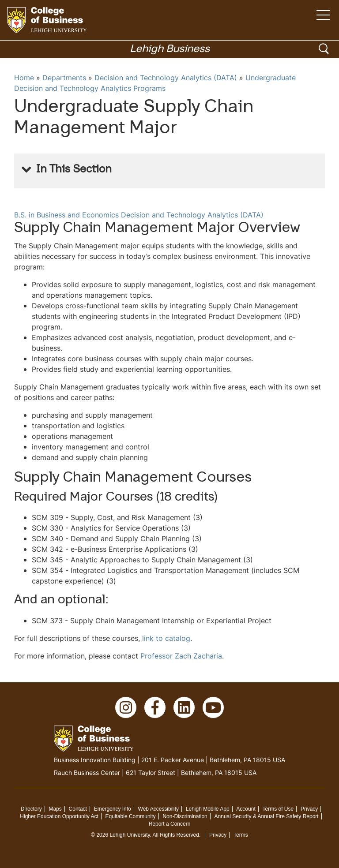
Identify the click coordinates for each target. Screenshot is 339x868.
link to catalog (166, 638)
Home (24, 78)
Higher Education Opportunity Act (59, 816)
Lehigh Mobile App (208, 809)
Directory (31, 809)
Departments (64, 78)
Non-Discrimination (185, 816)
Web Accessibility (158, 809)
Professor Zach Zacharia (181, 656)
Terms (241, 835)
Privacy (309, 809)
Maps (55, 809)
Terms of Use (278, 809)
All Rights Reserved (176, 835)
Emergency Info (113, 809)
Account (246, 809)
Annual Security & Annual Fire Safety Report (267, 816)
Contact (78, 809)
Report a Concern (170, 824)
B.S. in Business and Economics (66, 215)
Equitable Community (131, 816)
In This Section (74, 170)
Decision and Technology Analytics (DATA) (166, 78)
